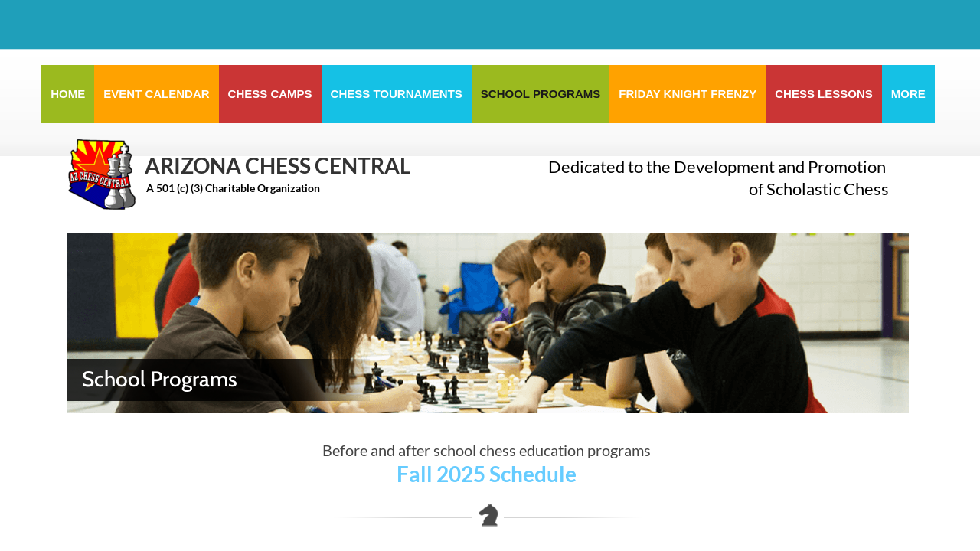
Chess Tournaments (397, 94)
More (908, 94)
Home (68, 94)
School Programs (541, 94)
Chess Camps (270, 94)
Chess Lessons (824, 94)
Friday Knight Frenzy (688, 94)
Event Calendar (156, 94)
